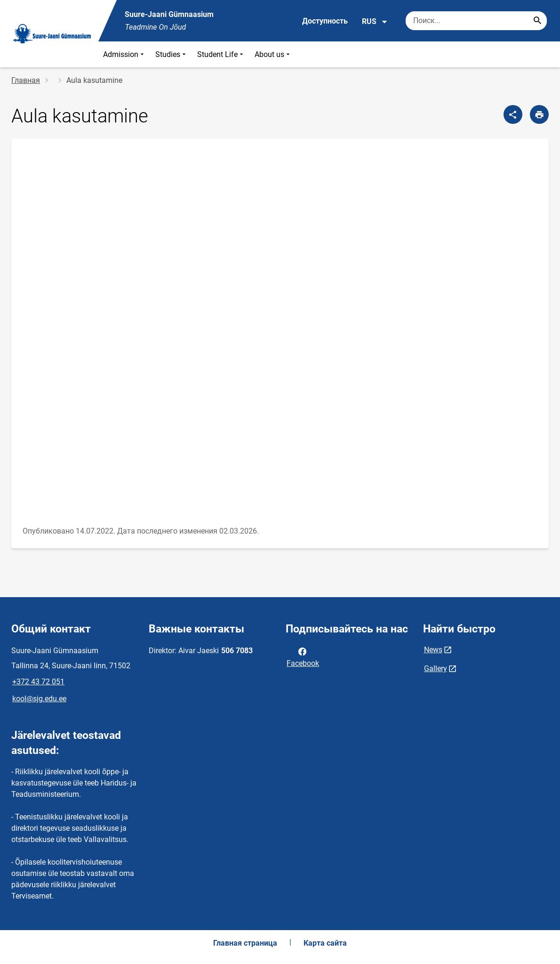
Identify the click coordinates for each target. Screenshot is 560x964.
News (433, 650)
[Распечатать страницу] (539, 114)
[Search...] (537, 21)
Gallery (436, 668)
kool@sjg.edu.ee (39, 699)
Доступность (325, 21)
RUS (375, 22)
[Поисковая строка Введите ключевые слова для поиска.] (476, 21)
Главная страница (245, 943)
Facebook (303, 656)
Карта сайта (325, 943)
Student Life (221, 54)
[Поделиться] (513, 114)
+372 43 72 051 (38, 682)
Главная (26, 80)
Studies (172, 54)
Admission (124, 54)
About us (273, 54)
